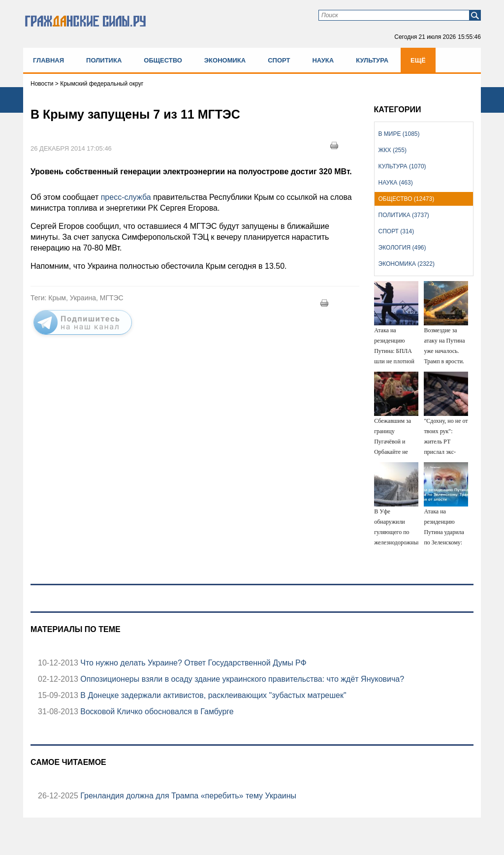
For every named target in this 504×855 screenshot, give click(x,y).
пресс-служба (126, 197)
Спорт (279, 60)
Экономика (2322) (407, 264)
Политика (104, 60)
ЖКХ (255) (393, 150)
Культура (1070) (402, 166)
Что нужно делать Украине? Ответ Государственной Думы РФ (192, 663)
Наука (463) (396, 183)
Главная (48, 60)
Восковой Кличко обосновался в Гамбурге (156, 712)
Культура (372, 60)
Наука (323, 60)
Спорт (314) (396, 231)
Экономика (225, 60)
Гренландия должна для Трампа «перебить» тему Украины (187, 796)
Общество (163, 60)
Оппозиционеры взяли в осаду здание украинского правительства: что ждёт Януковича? (241, 679)
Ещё (418, 60)
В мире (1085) (399, 134)
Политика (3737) (404, 215)
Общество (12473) (407, 199)
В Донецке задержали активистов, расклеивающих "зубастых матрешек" (212, 695)
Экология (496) (402, 248)
